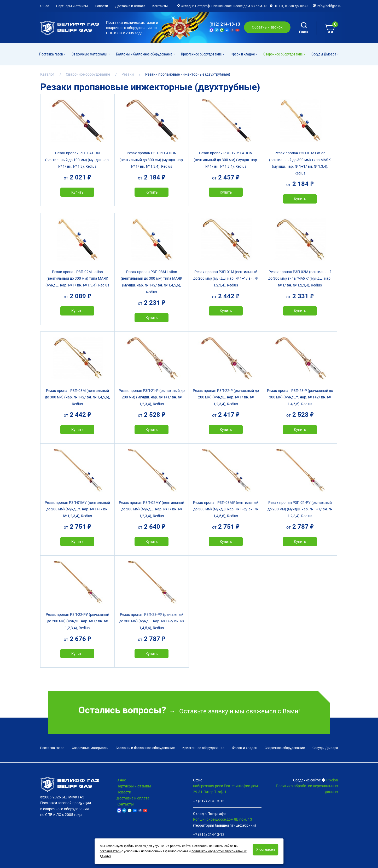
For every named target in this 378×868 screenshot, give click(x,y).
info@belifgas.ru (327, 6)
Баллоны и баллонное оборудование (145, 54)
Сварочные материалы (90, 54)
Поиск (304, 28)
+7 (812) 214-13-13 (209, 801)
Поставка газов (51, 54)
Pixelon (332, 780)
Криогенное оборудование (202, 54)
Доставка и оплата (130, 6)
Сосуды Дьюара (324, 54)
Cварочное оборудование (283, 54)
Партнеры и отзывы (72, 6)
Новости (101, 6)
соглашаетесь (110, 851)
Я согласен (266, 849)
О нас (45, 6)
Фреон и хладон (243, 54)
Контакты (160, 6)
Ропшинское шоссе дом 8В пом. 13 (223, 819)
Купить (77, 192)
